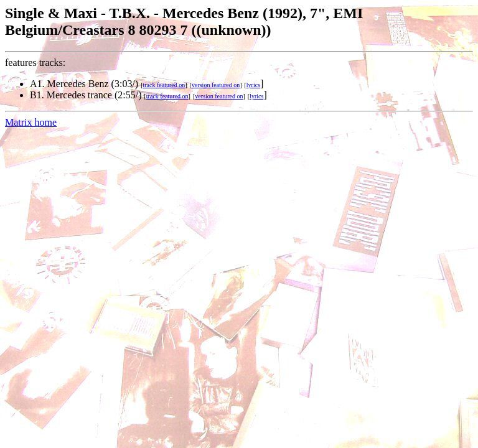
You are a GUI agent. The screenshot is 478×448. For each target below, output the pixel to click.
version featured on (216, 85)
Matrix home (31, 122)
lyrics (253, 85)
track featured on (164, 85)
